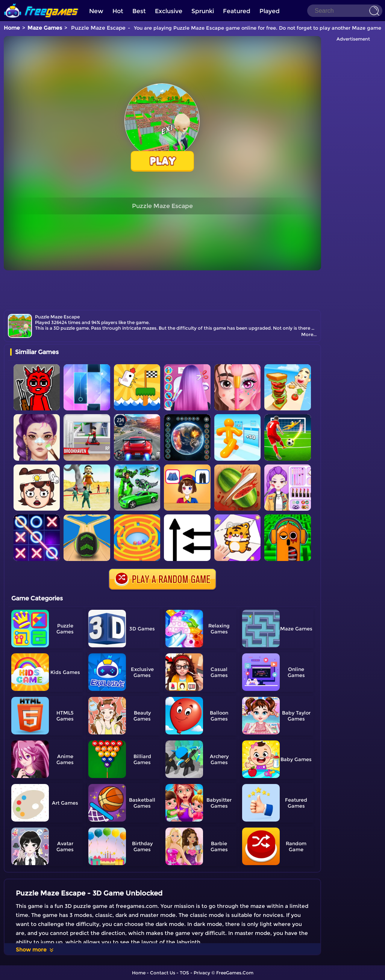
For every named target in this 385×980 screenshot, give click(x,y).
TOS (184, 973)
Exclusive (169, 11)
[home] (41, 3)
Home (12, 28)
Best (139, 11)
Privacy (202, 973)
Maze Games (45, 28)
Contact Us (163, 973)
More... (309, 334)
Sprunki (203, 11)
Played (270, 11)
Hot (118, 11)
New (96, 11)
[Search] (345, 11)
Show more (35, 950)
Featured (237, 11)
